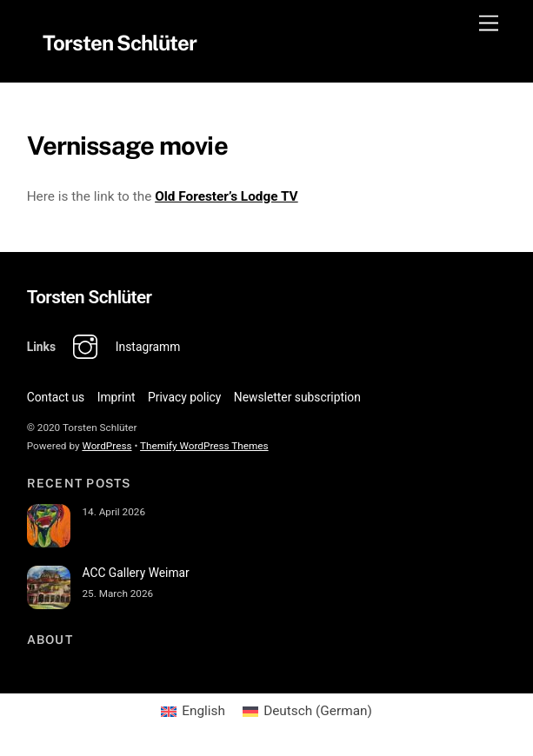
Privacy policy (184, 397)
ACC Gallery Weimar (135, 573)
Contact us (56, 397)
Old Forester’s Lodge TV (227, 196)
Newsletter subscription (297, 397)
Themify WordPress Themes (204, 447)
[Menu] (489, 24)
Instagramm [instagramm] (122, 347)
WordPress (107, 447)
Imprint (117, 397)
